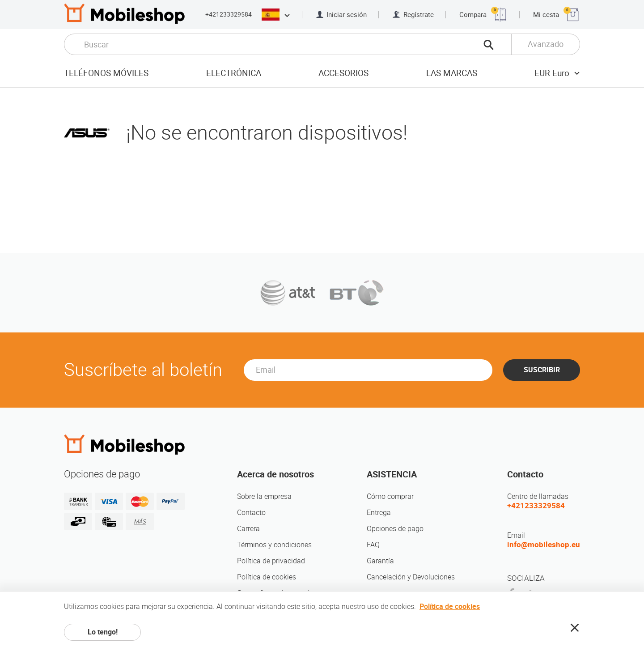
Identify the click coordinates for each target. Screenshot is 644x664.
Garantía (380, 561)
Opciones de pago (395, 529)
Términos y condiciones (274, 545)
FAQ (373, 545)
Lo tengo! (103, 632)
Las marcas (452, 73)
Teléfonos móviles (106, 73)
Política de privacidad (271, 561)
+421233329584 (229, 14)
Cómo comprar (390, 496)
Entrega (379, 513)
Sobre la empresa (264, 496)
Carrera (248, 529)
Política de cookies (267, 577)
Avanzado (546, 44)
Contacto (251, 513)
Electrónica (234, 73)
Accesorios (343, 73)
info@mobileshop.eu (544, 545)
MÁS (140, 521)
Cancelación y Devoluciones (411, 577)
